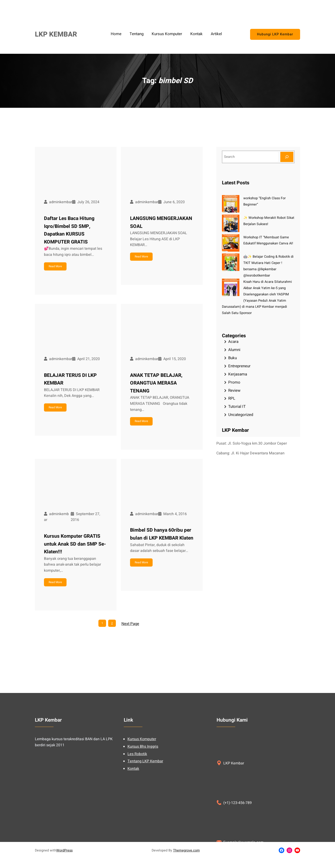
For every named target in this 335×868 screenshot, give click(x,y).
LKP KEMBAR (56, 34)
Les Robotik (137, 840)
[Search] (287, 157)
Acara (233, 342)
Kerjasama (238, 374)
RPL (232, 398)
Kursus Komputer (142, 825)
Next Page (130, 624)
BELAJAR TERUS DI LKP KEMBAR (70, 379)
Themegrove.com (186, 850)
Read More (55, 266)
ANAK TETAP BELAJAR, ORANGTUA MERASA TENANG (156, 383)
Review (234, 390)
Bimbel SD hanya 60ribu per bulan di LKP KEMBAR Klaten (162, 534)
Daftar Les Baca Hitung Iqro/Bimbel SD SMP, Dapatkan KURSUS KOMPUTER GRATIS (69, 230)
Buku (233, 358)
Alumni (234, 350)
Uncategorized (241, 415)
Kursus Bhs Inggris (143, 832)
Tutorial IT (237, 407)
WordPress (64, 850)
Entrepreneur (239, 366)
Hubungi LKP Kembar (275, 34)
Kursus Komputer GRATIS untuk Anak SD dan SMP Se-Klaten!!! (75, 544)
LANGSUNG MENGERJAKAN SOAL (161, 222)
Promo (234, 382)
